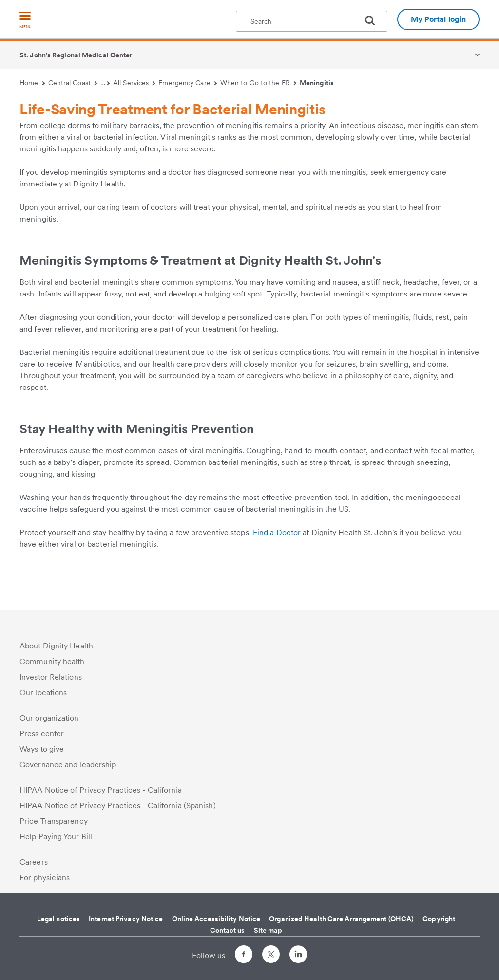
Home (32, 83)
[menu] (25, 21)
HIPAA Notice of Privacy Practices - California (101, 790)
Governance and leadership (68, 765)
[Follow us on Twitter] (271, 950)
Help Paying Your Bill (56, 837)
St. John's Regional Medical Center (76, 55)
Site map (268, 930)
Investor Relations (51, 677)
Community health (52, 661)
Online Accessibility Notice (216, 919)
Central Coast (73, 83)
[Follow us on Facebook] (244, 956)
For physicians (45, 878)
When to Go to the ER (258, 83)
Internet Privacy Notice (126, 919)
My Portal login (439, 19)
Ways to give (42, 749)
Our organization (49, 718)
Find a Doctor (277, 532)
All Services (134, 83)
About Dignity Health (56, 646)
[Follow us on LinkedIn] (298, 956)
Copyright (439, 919)
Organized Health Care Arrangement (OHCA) (341, 919)
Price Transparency (54, 821)
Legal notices (58, 919)
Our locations (43, 693)
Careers (34, 862)
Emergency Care (188, 83)
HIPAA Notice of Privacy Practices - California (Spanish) (118, 805)
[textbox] (312, 21)
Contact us (228, 930)
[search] (374, 20)
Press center (42, 733)
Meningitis (317, 83)
